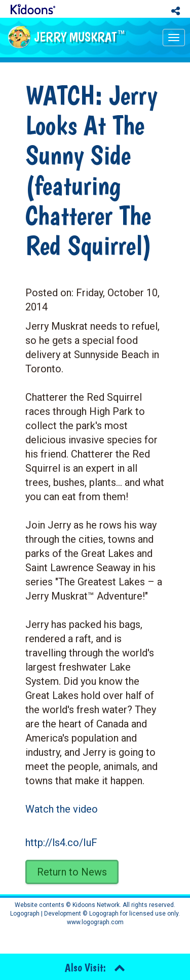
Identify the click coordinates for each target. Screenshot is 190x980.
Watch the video (62, 809)
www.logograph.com (95, 922)
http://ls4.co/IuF (61, 843)
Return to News (72, 872)
